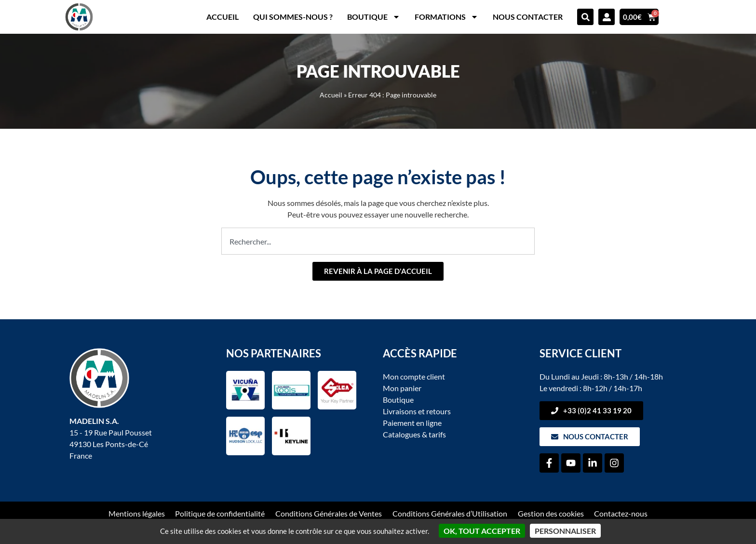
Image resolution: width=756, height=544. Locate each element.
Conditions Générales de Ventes (329, 513)
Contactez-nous (621, 513)
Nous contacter (528, 17)
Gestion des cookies (551, 513)
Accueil (223, 17)
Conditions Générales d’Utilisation (450, 513)
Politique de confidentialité (220, 513)
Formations (446, 17)
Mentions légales (136, 513)
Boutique (374, 17)
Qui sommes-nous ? (293, 17)
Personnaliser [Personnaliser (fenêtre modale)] (565, 531)
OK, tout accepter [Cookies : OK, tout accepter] (482, 531)
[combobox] (378, 241)
